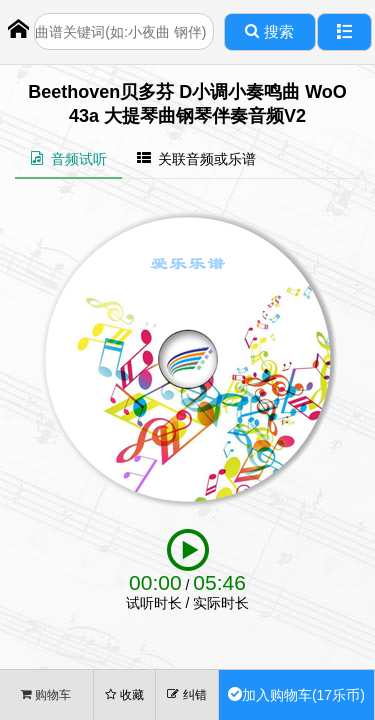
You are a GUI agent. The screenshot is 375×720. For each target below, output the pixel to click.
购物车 (46, 694)
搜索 (269, 31)
